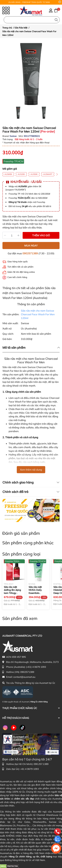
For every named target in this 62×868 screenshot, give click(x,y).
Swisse (13, 136)
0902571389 (30, 253)
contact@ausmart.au (24, 677)
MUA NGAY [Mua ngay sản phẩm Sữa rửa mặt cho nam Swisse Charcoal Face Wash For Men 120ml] (31, 246)
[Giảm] (5, 235)
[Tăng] (19, 235)
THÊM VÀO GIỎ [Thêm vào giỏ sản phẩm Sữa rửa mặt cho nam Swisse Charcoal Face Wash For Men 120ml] (41, 235)
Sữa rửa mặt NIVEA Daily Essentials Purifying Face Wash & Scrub (36, 593)
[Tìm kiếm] (56, 20)
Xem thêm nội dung (31, 470)
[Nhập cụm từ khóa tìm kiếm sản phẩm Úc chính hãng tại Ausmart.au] (32, 20)
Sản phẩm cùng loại (21, 554)
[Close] (60, 2)
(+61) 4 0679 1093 (36, 667)
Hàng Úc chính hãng (39, 702)
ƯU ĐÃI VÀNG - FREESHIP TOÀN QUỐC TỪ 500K (29, 2)
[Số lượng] (12, 235)
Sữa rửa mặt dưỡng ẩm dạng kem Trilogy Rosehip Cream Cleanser (12, 593)
